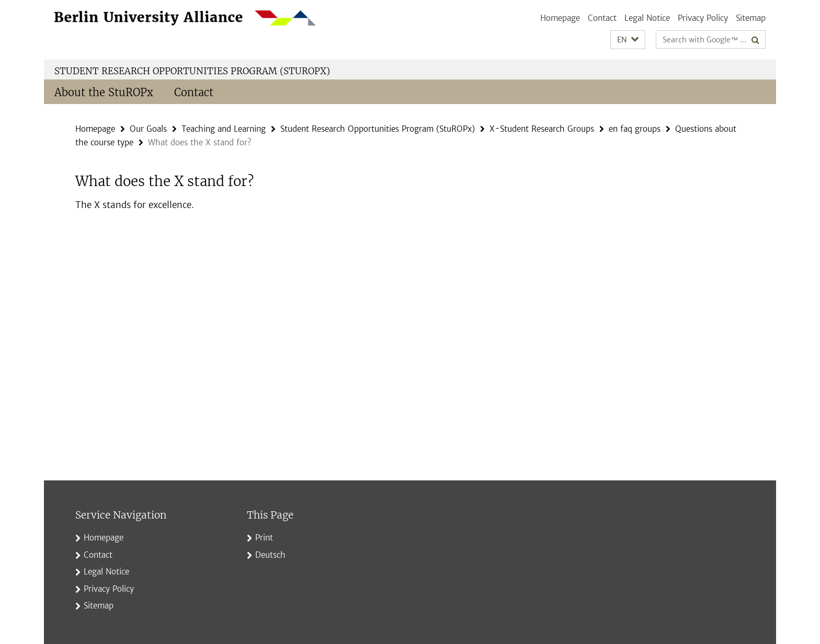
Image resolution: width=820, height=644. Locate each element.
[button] (628, 40)
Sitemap (751, 18)
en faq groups (635, 129)
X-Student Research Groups (542, 129)
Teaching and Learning (224, 129)
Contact (602, 18)
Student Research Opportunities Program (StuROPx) (192, 71)
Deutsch (270, 555)
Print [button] (264, 538)
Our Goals (148, 129)
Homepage (560, 18)
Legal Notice (647, 18)
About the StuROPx (104, 92)
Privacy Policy (703, 18)
